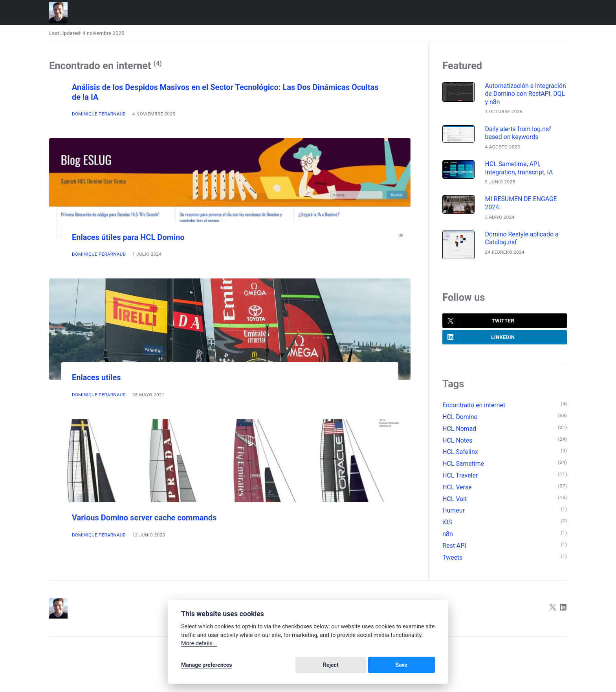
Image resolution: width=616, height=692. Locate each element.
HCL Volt (455, 503)
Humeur (454, 515)
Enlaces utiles (97, 377)
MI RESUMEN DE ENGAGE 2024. (523, 205)
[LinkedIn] (563, 613)
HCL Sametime (464, 467)
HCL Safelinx (460, 455)
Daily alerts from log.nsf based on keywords (520, 134)
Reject (387, 665)
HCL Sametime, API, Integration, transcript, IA (521, 169)
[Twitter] (552, 613)
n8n (448, 539)
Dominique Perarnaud (99, 114)
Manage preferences (207, 665)
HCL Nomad (460, 431)
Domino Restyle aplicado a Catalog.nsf (523, 240)
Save (421, 665)
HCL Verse (457, 491)
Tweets (453, 562)
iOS (447, 526)
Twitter (481, 323)
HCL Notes (458, 443)
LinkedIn (481, 339)
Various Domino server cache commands (148, 518)
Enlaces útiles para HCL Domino (131, 237)
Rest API (454, 550)
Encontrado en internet (474, 407)
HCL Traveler (460, 479)
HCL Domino (460, 419)
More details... (199, 644)
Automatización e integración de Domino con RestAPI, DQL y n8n (524, 94)
